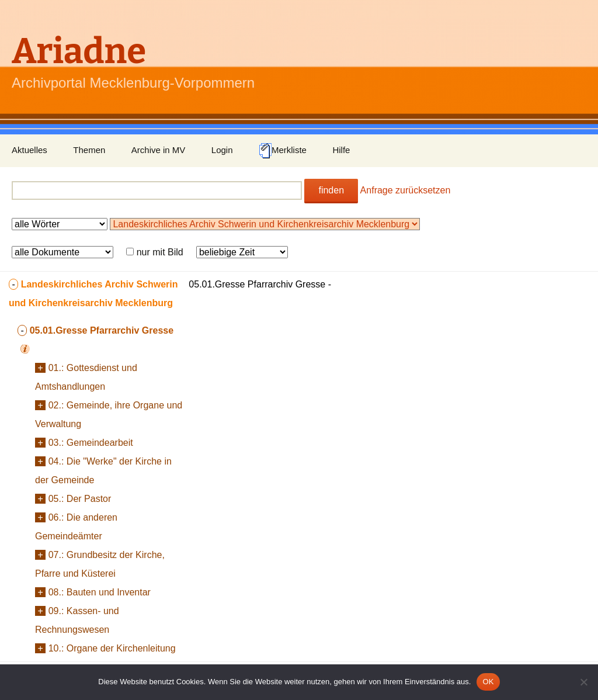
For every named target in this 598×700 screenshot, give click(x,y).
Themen (89, 150)
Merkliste (283, 151)
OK (488, 682)
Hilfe (341, 150)
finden (331, 190)
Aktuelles (29, 150)
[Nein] (583, 682)
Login (222, 150)
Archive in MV (159, 150)
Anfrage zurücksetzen (406, 190)
